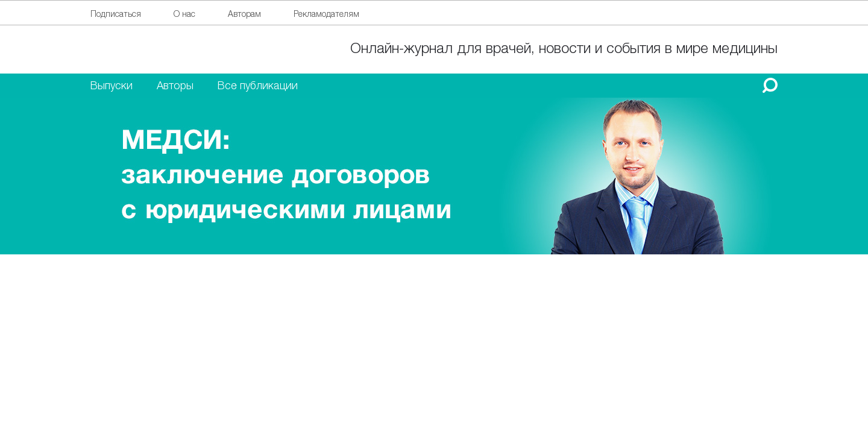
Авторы (175, 85)
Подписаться (116, 14)
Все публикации (258, 85)
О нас (184, 14)
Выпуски (112, 85)
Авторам (244, 14)
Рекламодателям (326, 14)
